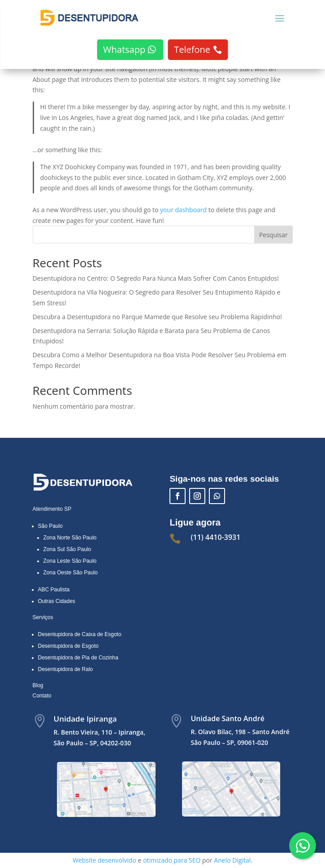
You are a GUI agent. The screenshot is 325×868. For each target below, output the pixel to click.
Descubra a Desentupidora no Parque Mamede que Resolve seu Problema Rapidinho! (157, 317)
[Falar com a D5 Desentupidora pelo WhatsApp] (303, 846)
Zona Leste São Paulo (70, 561)
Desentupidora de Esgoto (68, 646)
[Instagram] (197, 496)
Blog (38, 685)
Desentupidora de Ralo (66, 669)
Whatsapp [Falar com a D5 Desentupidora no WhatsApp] (124, 49)
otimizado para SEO (172, 860)
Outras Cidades (57, 601)
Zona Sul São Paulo (67, 549)
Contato (42, 696)
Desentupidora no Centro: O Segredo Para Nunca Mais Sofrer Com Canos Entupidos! (156, 278)
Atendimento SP (52, 509)
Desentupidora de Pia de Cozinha (78, 658)
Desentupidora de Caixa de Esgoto (80, 634)
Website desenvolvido (104, 860)
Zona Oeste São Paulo (71, 573)
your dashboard (183, 210)
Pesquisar (273, 235)
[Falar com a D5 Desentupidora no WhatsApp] (217, 496)
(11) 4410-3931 (215, 537)
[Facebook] (178, 496)
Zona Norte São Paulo (70, 538)
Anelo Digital (232, 860)
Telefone (192, 49)
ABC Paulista (54, 590)
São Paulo (50, 526)
